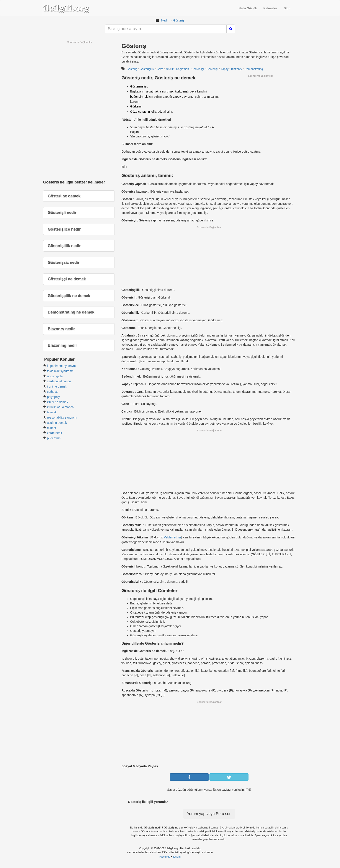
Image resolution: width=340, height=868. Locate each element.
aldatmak (152, 91)
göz (160, 112)
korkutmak (182, 91)
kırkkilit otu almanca (60, 407)
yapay (177, 97)
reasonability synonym (62, 417)
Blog (287, 8)
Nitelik (170, 69)
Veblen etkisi (172, 537)
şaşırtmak (167, 91)
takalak (52, 412)
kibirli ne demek (58, 402)
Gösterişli (212, 69)
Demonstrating (254, 69)
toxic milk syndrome (60, 371)
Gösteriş (179, 20)
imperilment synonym (61, 366)
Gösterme (137, 86)
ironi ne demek (57, 386)
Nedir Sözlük (248, 8)
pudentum (54, 438)
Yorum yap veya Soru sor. (209, 814)
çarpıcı (143, 112)
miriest (51, 428)
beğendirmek (139, 97)
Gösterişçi (198, 69)
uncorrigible (55, 376)
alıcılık (168, 112)
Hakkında (165, 857)
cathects (53, 392)
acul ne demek (57, 423)
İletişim (177, 857)
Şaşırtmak (182, 69)
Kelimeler (270, 8)
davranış (188, 97)
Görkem (136, 106)
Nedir (165, 20)
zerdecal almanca (59, 381)
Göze (160, 69)
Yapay (225, 69)
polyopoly (53, 397)
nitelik (152, 112)
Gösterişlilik (147, 69)
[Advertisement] (260, 108)
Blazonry (237, 69)
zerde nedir (55, 433)
